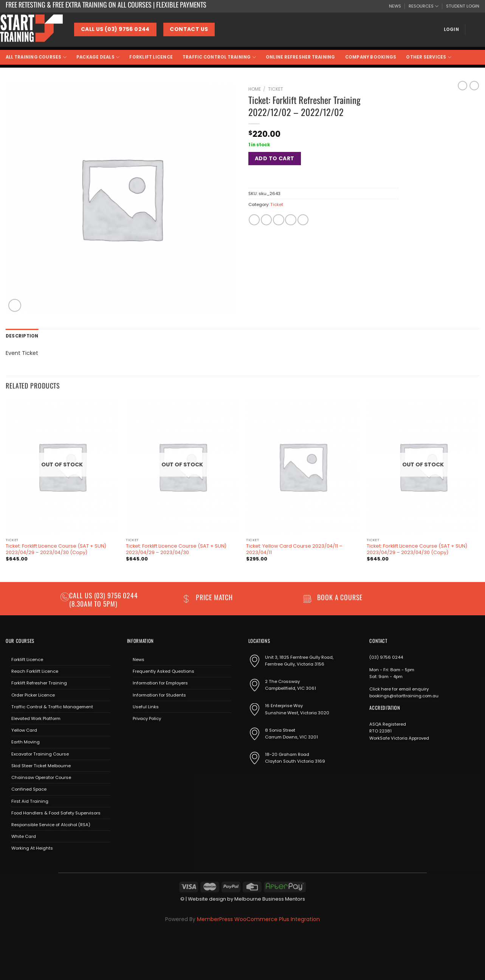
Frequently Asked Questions (163, 671)
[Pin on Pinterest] (291, 220)
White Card (24, 836)
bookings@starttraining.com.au (404, 696)
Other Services (429, 57)
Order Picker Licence (33, 695)
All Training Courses (36, 57)
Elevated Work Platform (36, 718)
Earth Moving (26, 742)
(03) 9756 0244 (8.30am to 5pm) (104, 599)
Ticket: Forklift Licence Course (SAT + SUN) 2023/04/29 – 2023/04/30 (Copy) (56, 549)
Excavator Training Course (40, 754)
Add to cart (275, 158)
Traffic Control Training (219, 57)
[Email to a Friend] (278, 220)
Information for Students (159, 695)
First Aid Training (30, 801)
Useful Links (146, 707)
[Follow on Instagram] (143, 736)
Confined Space (29, 789)
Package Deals (98, 57)
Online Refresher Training (301, 57)
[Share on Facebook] (254, 220)
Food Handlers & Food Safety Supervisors (56, 813)
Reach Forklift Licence (35, 671)
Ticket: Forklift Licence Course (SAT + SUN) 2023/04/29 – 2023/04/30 (176, 549)
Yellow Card (24, 730)
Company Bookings (371, 57)
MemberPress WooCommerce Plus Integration (258, 919)
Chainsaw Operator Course (41, 777)
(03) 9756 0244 (386, 657)
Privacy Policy (147, 718)
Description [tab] (22, 336)
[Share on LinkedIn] (303, 220)
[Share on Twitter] (266, 220)
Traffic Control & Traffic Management (52, 707)
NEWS (395, 6)
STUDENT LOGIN (463, 6)
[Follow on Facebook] (132, 736)
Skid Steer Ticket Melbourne (41, 766)
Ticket (276, 89)
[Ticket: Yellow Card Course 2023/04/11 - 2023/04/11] (303, 466)
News (139, 660)
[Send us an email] (154, 736)
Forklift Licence (151, 57)
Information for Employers (160, 683)
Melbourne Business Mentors (270, 899)
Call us (81, 595)
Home (255, 89)
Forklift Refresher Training (39, 683)
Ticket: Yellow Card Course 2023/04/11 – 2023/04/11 (294, 549)
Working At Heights (32, 848)
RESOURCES (424, 6)
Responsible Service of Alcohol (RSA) (51, 825)
